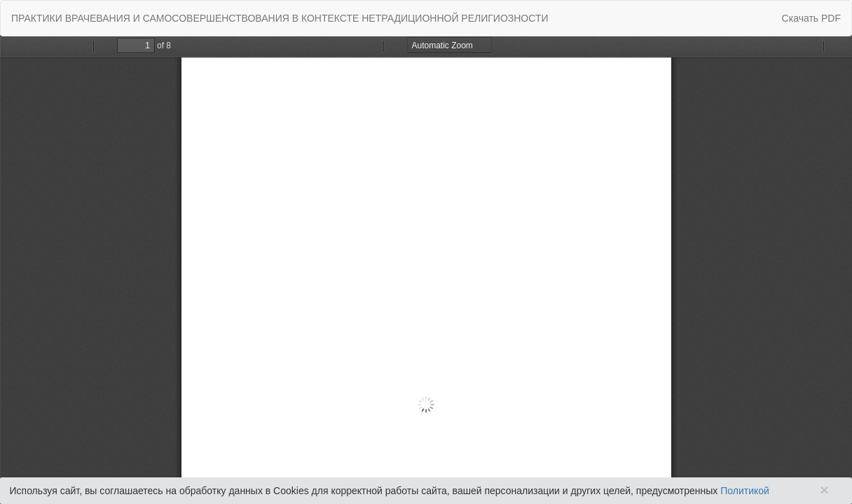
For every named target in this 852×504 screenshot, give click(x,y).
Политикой (745, 491)
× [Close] (824, 490)
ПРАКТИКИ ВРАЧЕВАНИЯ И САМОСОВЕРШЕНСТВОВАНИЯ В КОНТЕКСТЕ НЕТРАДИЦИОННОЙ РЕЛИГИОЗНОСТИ (280, 18)
